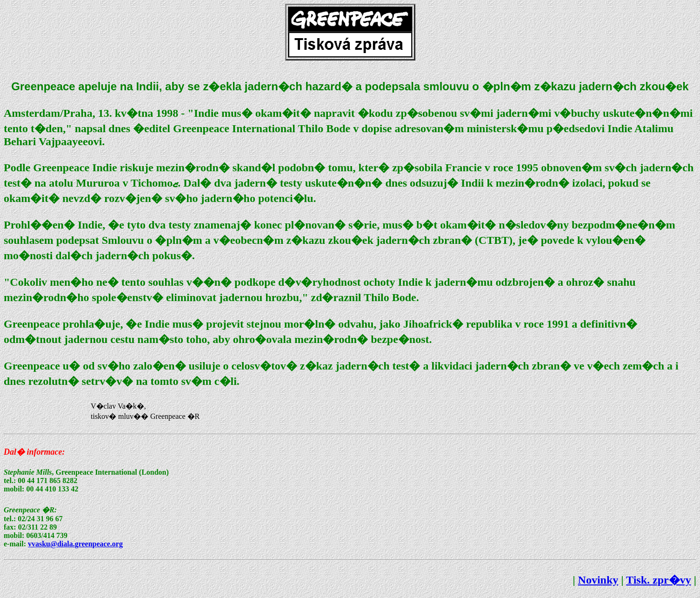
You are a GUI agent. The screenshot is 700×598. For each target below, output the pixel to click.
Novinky (598, 580)
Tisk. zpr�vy (659, 580)
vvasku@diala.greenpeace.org (75, 544)
